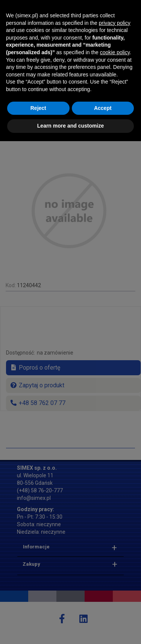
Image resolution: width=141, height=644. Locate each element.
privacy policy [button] (115, 526)
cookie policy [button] (115, 555)
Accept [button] (103, 611)
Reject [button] (38, 611)
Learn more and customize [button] (70, 629)
